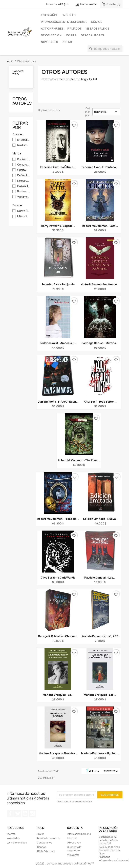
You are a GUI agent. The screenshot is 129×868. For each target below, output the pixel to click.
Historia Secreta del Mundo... (100, 284)
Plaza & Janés (23, 186)
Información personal (79, 834)
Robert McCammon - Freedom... (58, 519)
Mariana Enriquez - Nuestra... (58, 753)
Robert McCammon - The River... (79, 460)
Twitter (18, 813)
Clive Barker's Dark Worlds (58, 578)
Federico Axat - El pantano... (100, 167)
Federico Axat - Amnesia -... (58, 343)
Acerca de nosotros (48, 838)
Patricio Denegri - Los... (100, 578)
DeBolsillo (23, 175)
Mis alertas (73, 855)
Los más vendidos (17, 843)
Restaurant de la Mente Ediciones (23, 192)
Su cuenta (75, 828)
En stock (23, 140)
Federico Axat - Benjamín (58, 284)
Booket (23, 159)
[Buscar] (105, 49)
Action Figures (52, 29)
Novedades (49, 42)
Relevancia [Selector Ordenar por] (106, 112)
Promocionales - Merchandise (64, 22)
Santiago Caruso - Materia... (100, 343)
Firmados (74, 29)
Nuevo (23, 211)
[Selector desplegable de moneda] (64, 5)
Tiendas (41, 847)
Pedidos (72, 838)
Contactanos (44, 843)
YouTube (25, 813)
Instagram (32, 813)
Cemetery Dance (23, 165)
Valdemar (23, 197)
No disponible (23, 145)
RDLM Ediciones (46, 851)
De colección (51, 35)
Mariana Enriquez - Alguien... (100, 753)
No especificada (23, 181)
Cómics (97, 22)
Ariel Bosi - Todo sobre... (100, 402)
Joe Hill (71, 35)
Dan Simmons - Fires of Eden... (58, 402)
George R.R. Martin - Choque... (58, 636)
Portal (67, 42)
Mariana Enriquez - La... (58, 695)
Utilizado (23, 216)
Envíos (41, 834)
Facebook (10, 813)
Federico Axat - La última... (58, 167)
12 (98, 771)
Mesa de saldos (97, 29)
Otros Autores (92, 35)
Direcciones (74, 843)
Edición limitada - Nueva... (101, 519)
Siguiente (111, 771)
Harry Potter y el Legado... (58, 226)
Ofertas (11, 834)
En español (49, 15)
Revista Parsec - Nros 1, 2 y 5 (100, 636)
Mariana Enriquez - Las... (100, 695)
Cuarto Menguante (23, 170)
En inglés (69, 15)
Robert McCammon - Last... (100, 226)
